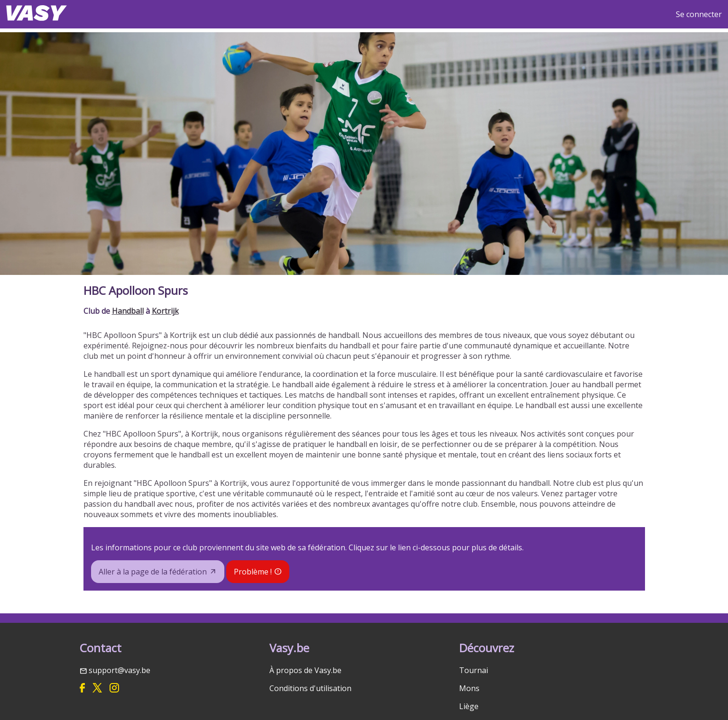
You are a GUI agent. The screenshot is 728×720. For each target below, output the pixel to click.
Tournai (474, 670)
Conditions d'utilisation (310, 688)
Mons (469, 688)
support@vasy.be (120, 670)
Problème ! (253, 572)
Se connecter (699, 14)
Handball (128, 311)
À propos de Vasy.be (305, 670)
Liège (469, 706)
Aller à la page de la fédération (153, 572)
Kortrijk (165, 311)
